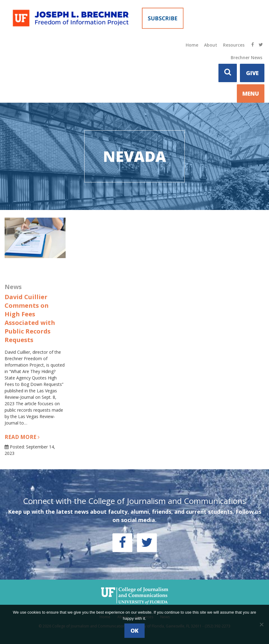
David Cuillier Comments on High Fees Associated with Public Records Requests (30, 318)
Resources (234, 45)
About (211, 45)
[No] (261, 624)
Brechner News (246, 57)
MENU (251, 93)
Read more (22, 437)
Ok (134, 631)
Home (192, 45)
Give (252, 73)
